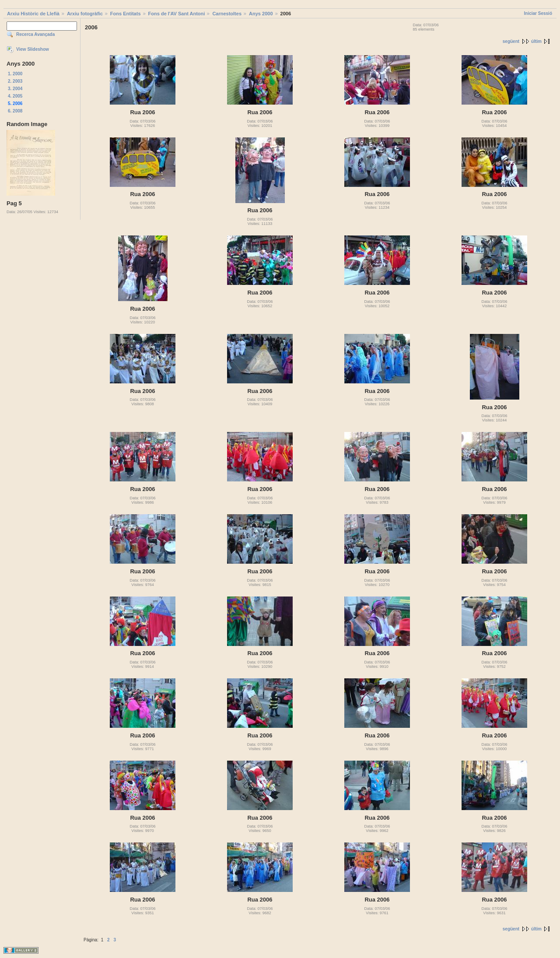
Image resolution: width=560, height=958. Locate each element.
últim (536, 41)
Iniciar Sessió (538, 13)
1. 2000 (15, 74)
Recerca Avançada (35, 34)
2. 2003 (15, 81)
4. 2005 (15, 96)
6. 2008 (15, 111)
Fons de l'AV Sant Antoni (177, 14)
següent (511, 41)
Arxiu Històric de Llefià (33, 14)
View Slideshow (33, 49)
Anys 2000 (261, 14)
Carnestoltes (227, 14)
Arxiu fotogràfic (85, 14)
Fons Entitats (126, 14)
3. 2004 (15, 89)
